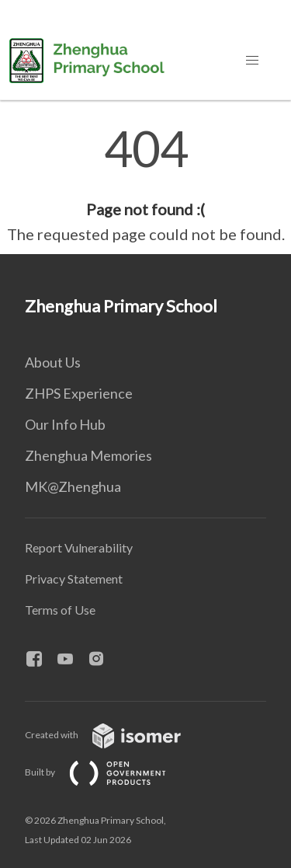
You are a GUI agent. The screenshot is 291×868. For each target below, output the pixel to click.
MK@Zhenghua (73, 486)
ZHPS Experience (79, 393)
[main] (145, 185)
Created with (115, 735)
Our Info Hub (65, 424)
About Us (53, 362)
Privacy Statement (74, 579)
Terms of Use (60, 610)
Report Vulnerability (79, 547)
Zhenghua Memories (88, 455)
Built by (108, 772)
